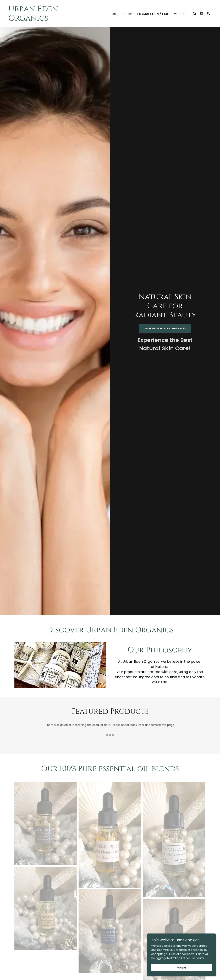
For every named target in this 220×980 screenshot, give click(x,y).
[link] (37, 20)
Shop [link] (128, 14)
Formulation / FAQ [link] (153, 14)
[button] (180, 14)
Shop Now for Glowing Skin (165, 328)
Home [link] (114, 14)
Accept (182, 968)
